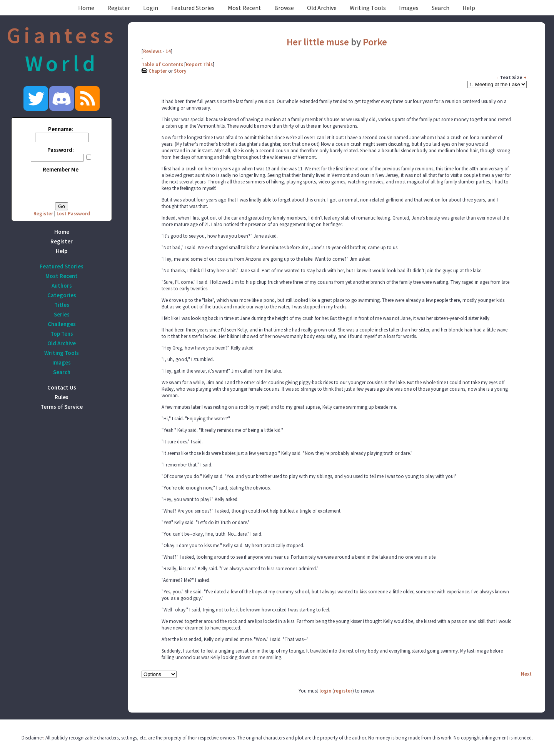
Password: (61, 150)
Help (469, 8)
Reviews (152, 51)
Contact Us (62, 387)
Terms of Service (62, 407)
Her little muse (318, 42)
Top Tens (62, 334)
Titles (62, 305)
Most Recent (244, 8)
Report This (199, 64)
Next (526, 674)
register (343, 691)
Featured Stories (193, 8)
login (325, 691)
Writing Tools (368, 8)
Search (441, 8)
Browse (284, 8)
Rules (62, 397)
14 (168, 51)
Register (119, 8)
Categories (62, 295)
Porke (375, 42)
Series (62, 314)
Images (409, 8)
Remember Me (61, 169)
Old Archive (322, 8)
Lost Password (73, 214)
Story (180, 71)
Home (86, 8)
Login (151, 8)
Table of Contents (162, 64)
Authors (62, 286)
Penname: (61, 129)
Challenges (62, 324)
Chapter (158, 71)
